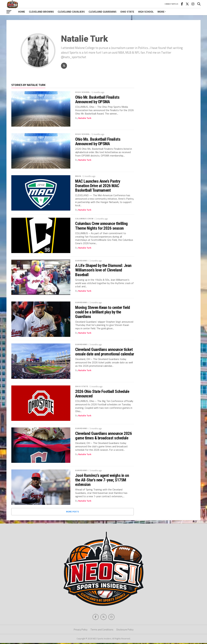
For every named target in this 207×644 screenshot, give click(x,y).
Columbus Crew (84, 219)
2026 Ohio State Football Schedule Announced (102, 394)
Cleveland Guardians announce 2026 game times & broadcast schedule (103, 436)
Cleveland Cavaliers (71, 12)
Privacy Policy (81, 630)
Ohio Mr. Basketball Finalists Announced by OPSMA (97, 100)
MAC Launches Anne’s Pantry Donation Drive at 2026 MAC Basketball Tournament (98, 186)
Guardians (81, 261)
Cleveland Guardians (103, 12)
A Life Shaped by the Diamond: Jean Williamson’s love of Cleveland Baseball (103, 270)
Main (78, 177)
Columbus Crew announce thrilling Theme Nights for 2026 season (101, 226)
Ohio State (127, 12)
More (161, 12)
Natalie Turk (85, 118)
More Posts (73, 512)
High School (146, 12)
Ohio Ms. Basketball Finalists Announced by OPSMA (98, 142)
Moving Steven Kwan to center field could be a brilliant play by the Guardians (103, 312)
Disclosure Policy (125, 630)
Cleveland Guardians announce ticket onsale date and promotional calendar (105, 352)
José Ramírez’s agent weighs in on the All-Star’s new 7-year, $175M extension (102, 480)
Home (22, 12)
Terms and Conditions (102, 630)
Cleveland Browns (41, 12)
